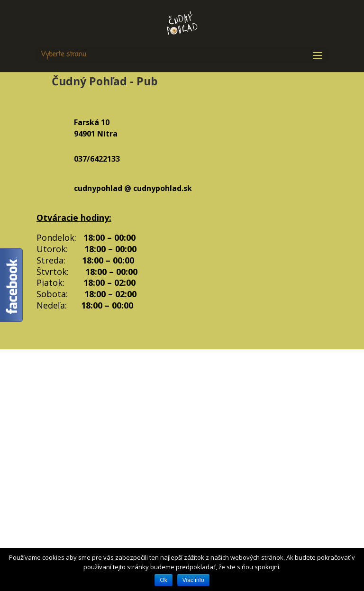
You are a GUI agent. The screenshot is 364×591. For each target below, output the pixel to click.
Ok (163, 580)
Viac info (193, 580)
